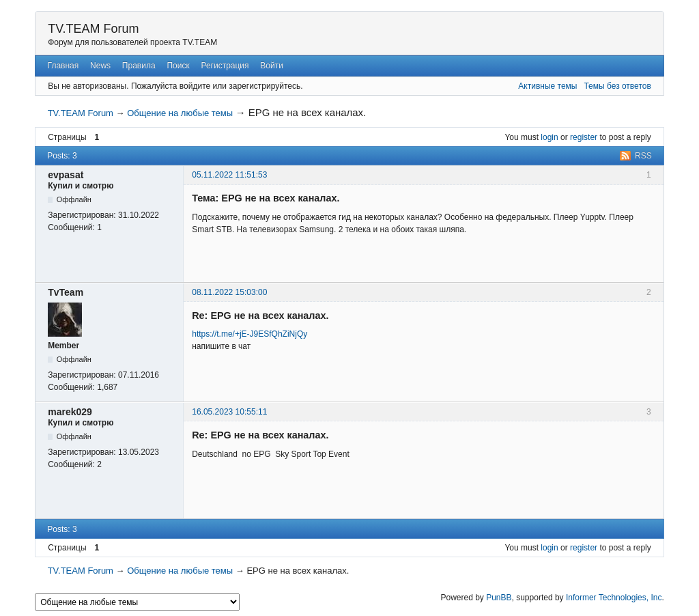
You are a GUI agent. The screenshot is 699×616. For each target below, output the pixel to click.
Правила (139, 66)
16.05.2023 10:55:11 (229, 412)
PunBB (499, 598)
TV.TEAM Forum (93, 29)
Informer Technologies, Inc (614, 598)
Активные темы (547, 86)
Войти (272, 66)
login (549, 137)
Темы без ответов (617, 86)
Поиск (178, 66)
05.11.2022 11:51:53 (229, 175)
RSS (643, 156)
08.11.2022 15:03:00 (229, 292)
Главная (63, 66)
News (100, 66)
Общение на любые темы (180, 113)
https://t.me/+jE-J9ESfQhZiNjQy (249, 334)
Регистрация (225, 66)
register (584, 137)
